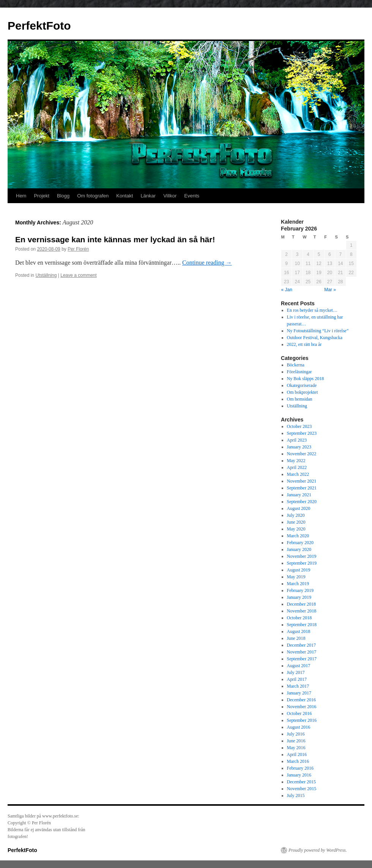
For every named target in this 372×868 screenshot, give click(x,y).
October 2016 (299, 713)
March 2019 (298, 584)
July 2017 (296, 672)
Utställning (46, 275)
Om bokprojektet (303, 392)
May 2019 (296, 577)
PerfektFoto (39, 26)
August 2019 (299, 570)
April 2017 (297, 679)
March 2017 (298, 686)
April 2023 (297, 440)
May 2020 (296, 529)
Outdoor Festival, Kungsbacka (315, 338)
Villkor (170, 196)
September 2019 (302, 563)
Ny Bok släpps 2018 (306, 379)
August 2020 (299, 508)
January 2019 (299, 597)
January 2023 (299, 447)
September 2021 (302, 488)
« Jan (287, 290)
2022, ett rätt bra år (304, 344)
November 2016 (302, 707)
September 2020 (302, 502)
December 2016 (301, 700)
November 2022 (302, 454)
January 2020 (299, 549)
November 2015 (302, 789)
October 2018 (299, 618)
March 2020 (298, 536)
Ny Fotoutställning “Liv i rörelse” (318, 331)
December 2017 (301, 645)
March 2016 (298, 761)
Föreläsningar (299, 372)
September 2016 (302, 720)
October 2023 (299, 426)
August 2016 (299, 727)
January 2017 (299, 693)
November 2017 (302, 652)
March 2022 (298, 474)
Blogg (63, 196)
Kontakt (125, 196)
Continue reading (207, 263)
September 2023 (302, 433)
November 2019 (302, 556)
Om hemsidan (300, 399)
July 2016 (296, 734)
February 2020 (300, 543)
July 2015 (296, 795)
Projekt (41, 196)
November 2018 (302, 611)
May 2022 (296, 461)
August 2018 (299, 631)
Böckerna (296, 365)
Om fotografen (93, 196)
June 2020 (296, 522)
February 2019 (300, 590)
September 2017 (302, 659)
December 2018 (301, 604)
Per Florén (78, 249)
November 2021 (302, 481)
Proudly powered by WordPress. (318, 850)
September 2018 (302, 625)
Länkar (148, 196)
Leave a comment (78, 275)
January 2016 (299, 775)
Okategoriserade (302, 385)
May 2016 (296, 748)
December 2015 (301, 782)
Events (192, 196)
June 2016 (296, 741)
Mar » (330, 290)
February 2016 (300, 768)
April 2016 (297, 754)
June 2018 (296, 638)
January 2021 (299, 495)
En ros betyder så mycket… (312, 310)
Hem (21, 196)
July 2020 (296, 515)
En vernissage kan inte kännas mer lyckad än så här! (115, 239)
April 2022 (297, 467)
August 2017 (299, 666)
